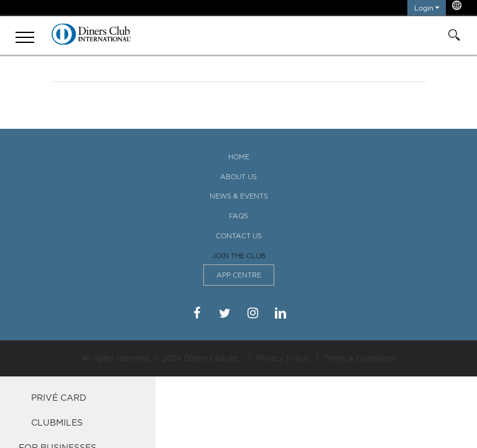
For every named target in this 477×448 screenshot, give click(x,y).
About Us (238, 177)
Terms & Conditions (360, 358)
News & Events (239, 196)
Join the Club (239, 256)
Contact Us (239, 236)
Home (239, 157)
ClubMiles (57, 422)
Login (427, 8)
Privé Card (59, 397)
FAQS (238, 216)
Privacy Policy (282, 358)
